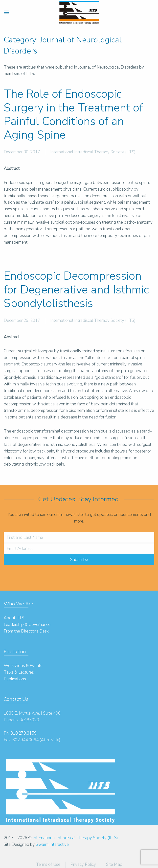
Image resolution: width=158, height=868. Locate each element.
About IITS (14, 618)
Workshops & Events (23, 666)
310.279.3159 (23, 733)
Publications (15, 679)
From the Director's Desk (26, 631)
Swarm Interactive (52, 844)
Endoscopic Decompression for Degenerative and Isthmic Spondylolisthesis (76, 289)
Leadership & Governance (27, 624)
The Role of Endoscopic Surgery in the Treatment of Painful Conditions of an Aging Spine (73, 114)
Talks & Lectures (19, 672)
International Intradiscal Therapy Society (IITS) (93, 152)
